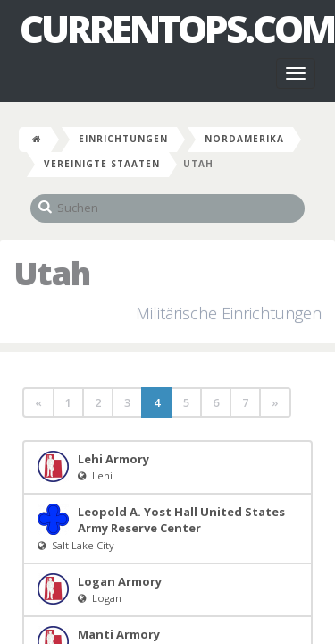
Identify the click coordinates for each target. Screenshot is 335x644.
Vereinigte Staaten (102, 164)
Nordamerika (244, 139)
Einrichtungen (123, 139)
